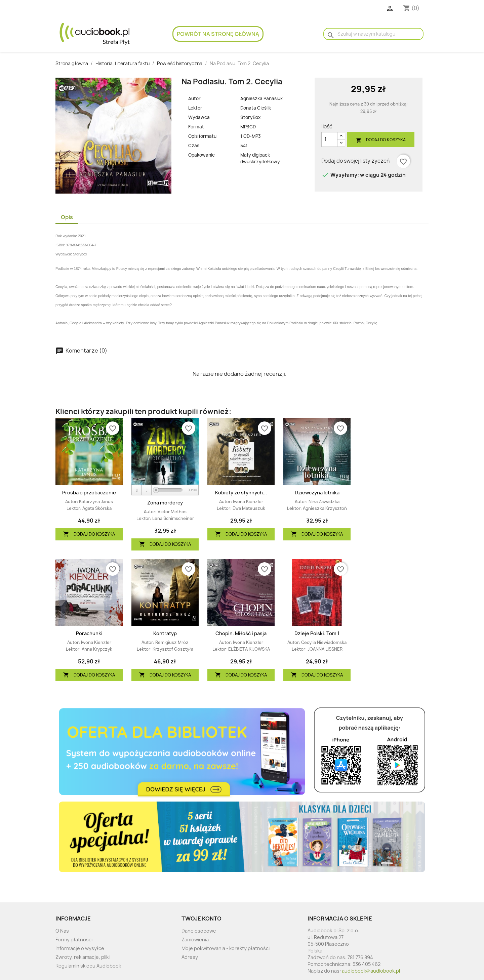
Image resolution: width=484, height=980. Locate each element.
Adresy (190, 957)
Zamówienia (195, 940)
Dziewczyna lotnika (317, 493)
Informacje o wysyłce (80, 948)
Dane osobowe (199, 931)
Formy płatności (74, 940)
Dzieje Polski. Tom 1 (317, 633)
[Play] (137, 490)
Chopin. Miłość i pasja (241, 633)
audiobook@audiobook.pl (371, 971)
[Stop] (147, 490)
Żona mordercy (165, 503)
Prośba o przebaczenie (89, 493)
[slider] (169, 490)
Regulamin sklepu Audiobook (88, 966)
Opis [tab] (67, 217)
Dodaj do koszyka (381, 140)
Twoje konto (201, 918)
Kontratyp (165, 633)
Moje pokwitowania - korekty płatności (226, 948)
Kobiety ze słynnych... (241, 493)
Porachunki (89, 633)
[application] (165, 490)
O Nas (62, 931)
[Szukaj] (373, 34)
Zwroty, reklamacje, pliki (83, 957)
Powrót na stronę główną (218, 34)
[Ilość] (329, 139)
